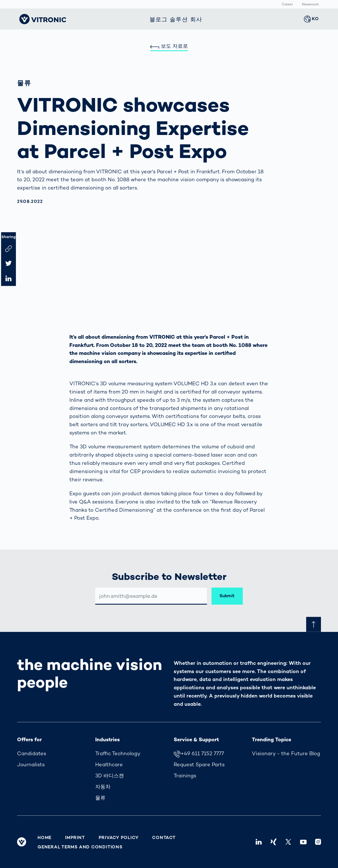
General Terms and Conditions (80, 847)
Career (287, 5)
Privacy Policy (119, 838)
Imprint (75, 838)
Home (44, 838)
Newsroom (310, 5)
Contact (164, 838)
